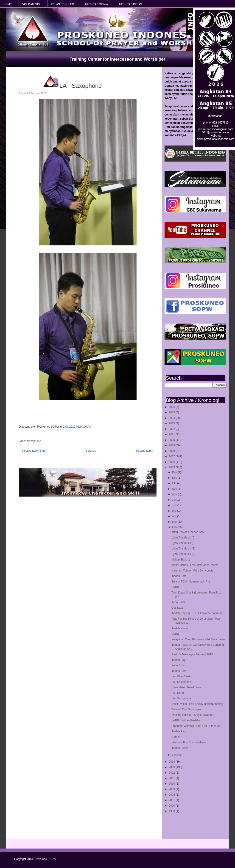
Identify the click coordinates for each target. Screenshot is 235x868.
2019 (172, 445)
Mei (175, 511)
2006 (172, 795)
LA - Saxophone (181, 682)
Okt (175, 483)
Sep (175, 489)
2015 (172, 467)
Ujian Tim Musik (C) (183, 543)
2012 (172, 773)
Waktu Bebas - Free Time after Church (195, 565)
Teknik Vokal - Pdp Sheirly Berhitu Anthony (197, 704)
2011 (172, 778)
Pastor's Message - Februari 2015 (192, 654)
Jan (175, 755)
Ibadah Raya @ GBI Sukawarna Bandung (197, 613)
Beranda (91, 451)
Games (176, 737)
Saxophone (34, 441)
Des (175, 472)
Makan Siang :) (181, 560)
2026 (172, 407)
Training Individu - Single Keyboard (193, 715)
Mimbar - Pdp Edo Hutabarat (189, 742)
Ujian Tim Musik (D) (183, 538)
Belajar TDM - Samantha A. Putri (191, 582)
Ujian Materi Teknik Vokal (187, 687)
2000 (172, 806)
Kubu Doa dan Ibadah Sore (188, 532)
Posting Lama (145, 451)
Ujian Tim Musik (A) (183, 554)
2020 (172, 440)
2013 (172, 767)
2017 (172, 456)
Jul (174, 500)
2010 (172, 784)
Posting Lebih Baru (34, 451)
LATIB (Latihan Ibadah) (186, 720)
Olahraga (177, 608)
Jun (175, 505)
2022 (172, 429)
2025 (172, 412)
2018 (172, 451)
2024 (172, 418)
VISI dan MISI (31, 4)
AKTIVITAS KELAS (130, 4)
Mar (175, 522)
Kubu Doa (178, 665)
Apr (175, 516)
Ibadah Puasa (180, 628)
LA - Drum (178, 693)
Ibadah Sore (179, 576)
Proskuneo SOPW (45, 859)
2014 (172, 762)
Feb (175, 527)
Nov (175, 478)
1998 (172, 811)
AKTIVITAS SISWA (96, 4)
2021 (172, 434)
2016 (172, 462)
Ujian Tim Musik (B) (183, 549)
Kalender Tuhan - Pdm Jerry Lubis (192, 571)
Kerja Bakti (178, 602)
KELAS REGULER (62, 4)
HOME (8, 4)
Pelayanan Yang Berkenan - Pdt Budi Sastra (199, 639)
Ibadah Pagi (179, 660)
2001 (172, 800)
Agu (175, 494)
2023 (172, 423)
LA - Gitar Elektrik (182, 676)
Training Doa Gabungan (186, 709)
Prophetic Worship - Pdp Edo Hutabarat (196, 726)
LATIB (175, 587)
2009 (172, 789)
